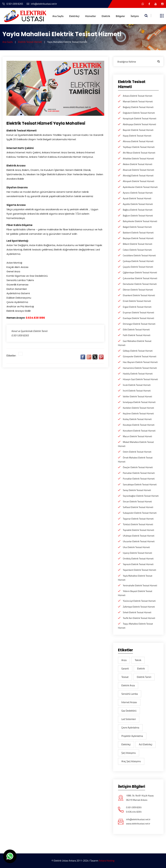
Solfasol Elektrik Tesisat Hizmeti (138, 507)
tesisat (125, 677)
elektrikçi (126, 744)
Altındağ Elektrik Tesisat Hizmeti (138, 175)
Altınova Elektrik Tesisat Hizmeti (138, 141)
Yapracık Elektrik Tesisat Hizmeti (138, 564)
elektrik (141, 669)
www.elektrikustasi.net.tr (138, 824)
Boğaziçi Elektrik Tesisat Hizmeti (138, 107)
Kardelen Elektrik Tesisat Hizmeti (138, 408)
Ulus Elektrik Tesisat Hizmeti (136, 547)
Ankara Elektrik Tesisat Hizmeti (138, 96)
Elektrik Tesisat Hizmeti (30, 42)
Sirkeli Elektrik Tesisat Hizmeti (137, 612)
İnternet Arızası (129, 702)
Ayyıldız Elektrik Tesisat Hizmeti (138, 204)
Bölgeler (120, 16)
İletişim (135, 16)
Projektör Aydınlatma (132, 736)
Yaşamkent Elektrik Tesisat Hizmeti (139, 570)
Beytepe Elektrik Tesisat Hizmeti (138, 238)
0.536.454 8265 (134, 812)
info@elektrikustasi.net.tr (42, 4)
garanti (125, 669)
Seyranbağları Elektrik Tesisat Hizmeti (141, 496)
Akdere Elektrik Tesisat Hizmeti (138, 164)
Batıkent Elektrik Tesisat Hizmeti (138, 233)
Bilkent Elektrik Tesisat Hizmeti (138, 244)
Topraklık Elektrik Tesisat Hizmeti (139, 530)
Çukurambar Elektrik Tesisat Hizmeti (140, 278)
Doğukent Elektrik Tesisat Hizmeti (139, 113)
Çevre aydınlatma (130, 728)
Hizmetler (91, 16)
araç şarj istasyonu (131, 761)
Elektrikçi (74, 16)
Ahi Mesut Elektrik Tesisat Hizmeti (139, 153)
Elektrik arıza (128, 685)
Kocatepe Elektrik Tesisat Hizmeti (139, 425)
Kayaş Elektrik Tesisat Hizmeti (137, 136)
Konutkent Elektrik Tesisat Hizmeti (139, 431)
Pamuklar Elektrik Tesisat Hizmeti (139, 473)
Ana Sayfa (58, 16)
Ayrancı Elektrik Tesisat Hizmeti (138, 193)
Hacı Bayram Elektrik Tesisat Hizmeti (140, 362)
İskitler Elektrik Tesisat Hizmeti (137, 396)
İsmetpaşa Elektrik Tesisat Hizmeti (139, 402)
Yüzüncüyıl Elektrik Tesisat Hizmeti (139, 601)
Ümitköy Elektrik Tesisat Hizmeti (138, 558)
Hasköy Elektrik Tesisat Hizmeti (138, 374)
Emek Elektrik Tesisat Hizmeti (137, 301)
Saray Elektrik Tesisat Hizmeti (137, 490)
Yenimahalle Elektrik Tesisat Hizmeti (140, 585)
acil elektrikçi (146, 744)
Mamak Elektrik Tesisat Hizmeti (138, 101)
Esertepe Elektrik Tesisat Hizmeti (139, 318)
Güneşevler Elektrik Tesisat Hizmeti (140, 356)
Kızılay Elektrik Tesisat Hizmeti (137, 419)
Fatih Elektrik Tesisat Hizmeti (137, 335)
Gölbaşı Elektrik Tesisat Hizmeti (138, 351)
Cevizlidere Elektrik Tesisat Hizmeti (139, 255)
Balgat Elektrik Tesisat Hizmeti (137, 227)
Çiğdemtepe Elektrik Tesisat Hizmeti (140, 272)
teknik (138, 660)
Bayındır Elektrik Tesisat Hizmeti (138, 130)
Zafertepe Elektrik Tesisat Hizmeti (139, 607)
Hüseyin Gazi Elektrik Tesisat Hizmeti (140, 379)
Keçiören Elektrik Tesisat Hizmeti (138, 413)
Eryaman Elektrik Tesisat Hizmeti (139, 312)
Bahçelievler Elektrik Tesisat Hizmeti (140, 221)
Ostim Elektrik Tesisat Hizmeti (137, 452)
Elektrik (106, 16)
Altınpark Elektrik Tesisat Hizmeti (139, 181)
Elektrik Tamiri (144, 677)
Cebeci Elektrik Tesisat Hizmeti (137, 250)
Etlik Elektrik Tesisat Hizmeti (136, 329)
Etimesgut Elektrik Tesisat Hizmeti (139, 324)
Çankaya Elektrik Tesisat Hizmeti (138, 261)
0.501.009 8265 (13, 4)
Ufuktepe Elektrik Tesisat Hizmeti (139, 536)
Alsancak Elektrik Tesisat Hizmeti (139, 170)
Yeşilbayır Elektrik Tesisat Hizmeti (139, 147)
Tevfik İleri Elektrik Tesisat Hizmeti (139, 618)
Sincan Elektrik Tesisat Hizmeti (137, 501)
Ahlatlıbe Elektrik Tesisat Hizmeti (138, 158)
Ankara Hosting (107, 861)
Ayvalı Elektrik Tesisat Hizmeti (137, 198)
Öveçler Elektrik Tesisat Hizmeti (138, 467)
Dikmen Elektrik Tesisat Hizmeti (138, 290)
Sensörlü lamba (130, 694)
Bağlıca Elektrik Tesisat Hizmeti (138, 210)
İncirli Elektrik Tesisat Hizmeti (137, 391)
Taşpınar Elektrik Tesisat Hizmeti (138, 519)
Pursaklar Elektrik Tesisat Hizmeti (139, 479)
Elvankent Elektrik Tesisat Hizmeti (139, 295)
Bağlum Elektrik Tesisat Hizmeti (138, 216)
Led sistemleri (129, 719)
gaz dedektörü (129, 711)
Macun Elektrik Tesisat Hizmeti (137, 436)
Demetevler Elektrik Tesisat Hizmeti (140, 284)
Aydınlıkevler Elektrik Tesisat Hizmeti (140, 187)
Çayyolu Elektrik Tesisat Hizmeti (138, 267)
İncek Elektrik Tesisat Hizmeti (137, 385)
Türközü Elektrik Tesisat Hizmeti (138, 524)
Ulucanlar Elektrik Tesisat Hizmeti (139, 541)
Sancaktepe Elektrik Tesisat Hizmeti (140, 484)
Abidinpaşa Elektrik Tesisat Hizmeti (139, 124)
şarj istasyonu (129, 753)
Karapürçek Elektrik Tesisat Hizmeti (140, 118)
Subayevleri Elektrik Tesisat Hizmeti (140, 513)
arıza (124, 660)
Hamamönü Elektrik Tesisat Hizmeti (140, 368)
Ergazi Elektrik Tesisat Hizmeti (137, 307)
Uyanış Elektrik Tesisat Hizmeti (137, 553)
